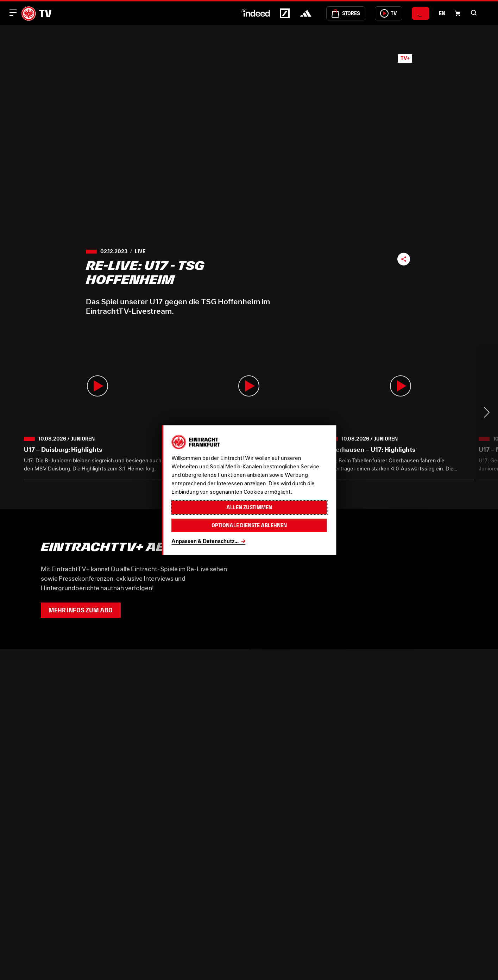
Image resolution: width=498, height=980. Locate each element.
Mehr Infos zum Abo (81, 610)
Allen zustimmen (249, 507)
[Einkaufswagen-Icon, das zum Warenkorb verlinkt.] (458, 13)
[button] (474, 13)
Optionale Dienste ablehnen (249, 525)
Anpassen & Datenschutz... (205, 541)
